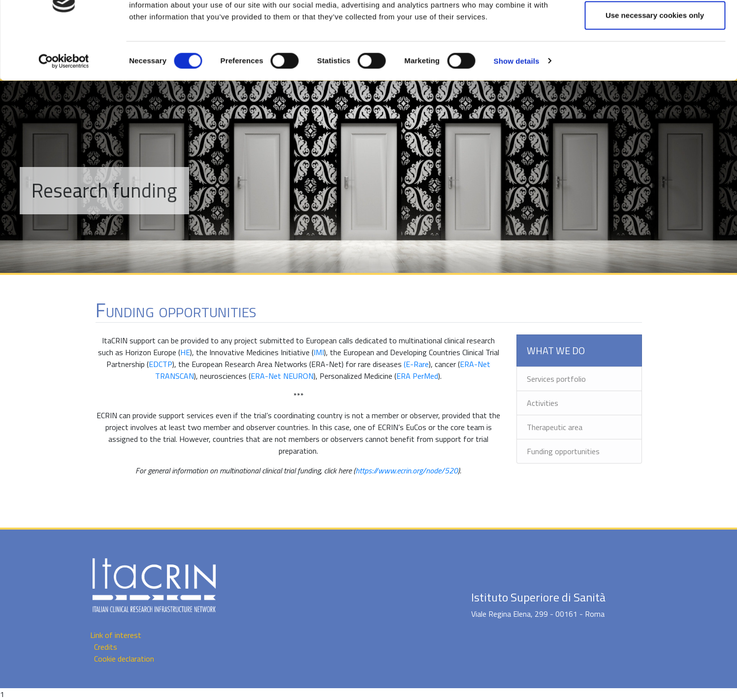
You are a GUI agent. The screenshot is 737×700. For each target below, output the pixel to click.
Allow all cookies (655, 26)
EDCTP (160, 364)
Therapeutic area (555, 427)
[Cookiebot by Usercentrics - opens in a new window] (64, 104)
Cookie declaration (124, 659)
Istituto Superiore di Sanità (538, 597)
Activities (543, 403)
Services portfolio (556, 379)
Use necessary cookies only (655, 58)
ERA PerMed (417, 376)
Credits (106, 647)
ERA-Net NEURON (282, 376)
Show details (517, 104)
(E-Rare (416, 364)
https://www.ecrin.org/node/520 (407, 470)
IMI (319, 352)
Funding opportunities (563, 451)
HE (185, 352)
